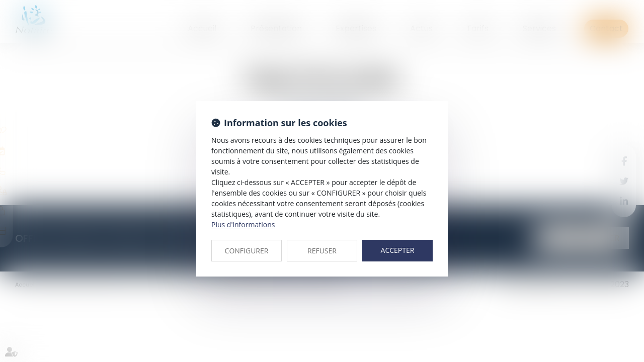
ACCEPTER (398, 250)
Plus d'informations (243, 224)
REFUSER (322, 251)
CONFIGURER (247, 251)
